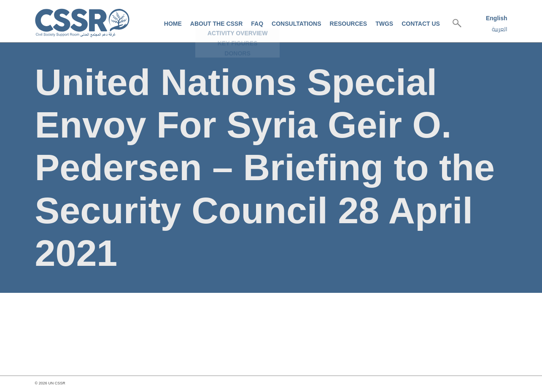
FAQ (257, 24)
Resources (349, 24)
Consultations (296, 24)
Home (173, 24)
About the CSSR (216, 24)
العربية (500, 29)
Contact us (421, 24)
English (497, 18)
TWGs (384, 24)
